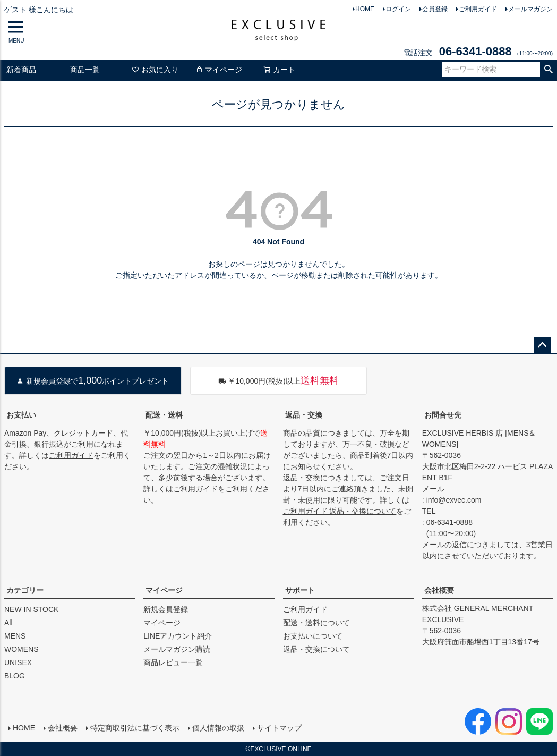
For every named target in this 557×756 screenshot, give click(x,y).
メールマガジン (530, 9)
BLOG (15, 676)
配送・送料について (316, 623)
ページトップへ (542, 345)
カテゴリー (25, 590)
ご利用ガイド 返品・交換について (340, 511)
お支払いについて (313, 636)
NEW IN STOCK (31, 609)
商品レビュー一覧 (173, 662)
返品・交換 (304, 415)
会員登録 (435, 9)
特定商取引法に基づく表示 (135, 728)
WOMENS (22, 649)
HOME (365, 9)
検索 (548, 70)
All (8, 623)
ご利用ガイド (478, 9)
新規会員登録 (166, 609)
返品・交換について (316, 649)
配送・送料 (164, 415)
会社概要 (439, 590)
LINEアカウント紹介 (178, 636)
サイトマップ (279, 728)
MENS (15, 636)
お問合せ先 (443, 415)
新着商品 (21, 70)
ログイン (398, 9)
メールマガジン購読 (177, 649)
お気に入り (155, 70)
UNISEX (18, 662)
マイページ (219, 70)
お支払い (21, 415)
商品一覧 (85, 70)
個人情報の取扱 (218, 728)
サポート (300, 590)
